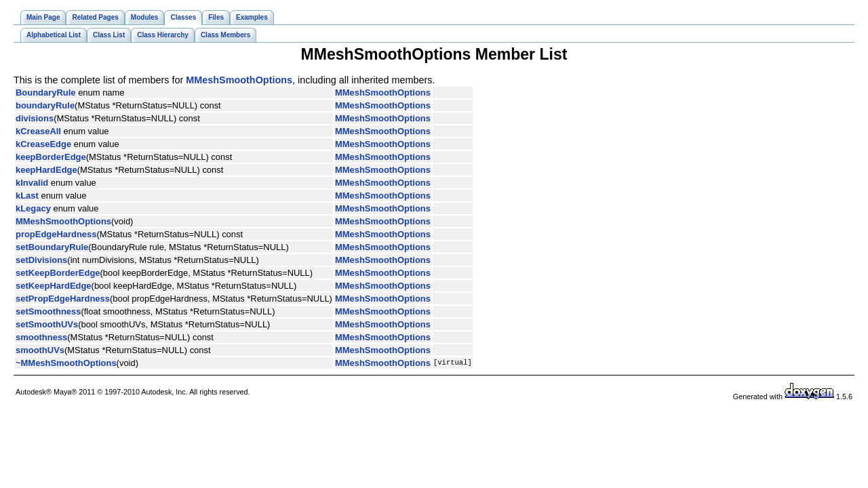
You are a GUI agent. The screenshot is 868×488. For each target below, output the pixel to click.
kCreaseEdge (43, 144)
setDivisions (41, 260)
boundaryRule (45, 105)
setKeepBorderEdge (58, 273)
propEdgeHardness (56, 234)
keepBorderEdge (51, 157)
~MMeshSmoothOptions (66, 363)
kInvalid (32, 183)
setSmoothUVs (47, 324)
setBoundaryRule (52, 247)
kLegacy (33, 208)
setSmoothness (48, 311)
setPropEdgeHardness (63, 299)
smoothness (41, 337)
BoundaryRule (46, 93)
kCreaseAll (38, 131)
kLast (27, 196)
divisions (35, 118)
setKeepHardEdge (54, 286)
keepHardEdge (46, 170)
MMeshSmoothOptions (239, 80)
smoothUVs (40, 350)
